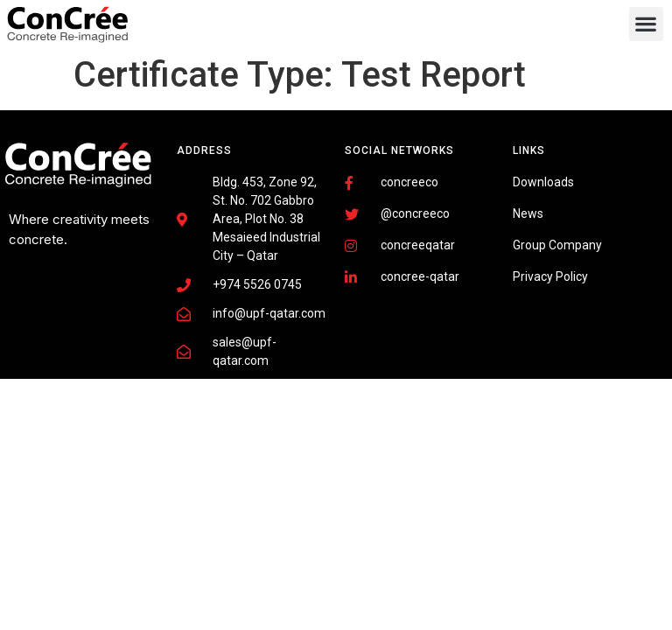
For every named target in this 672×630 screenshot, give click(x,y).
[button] (646, 24)
